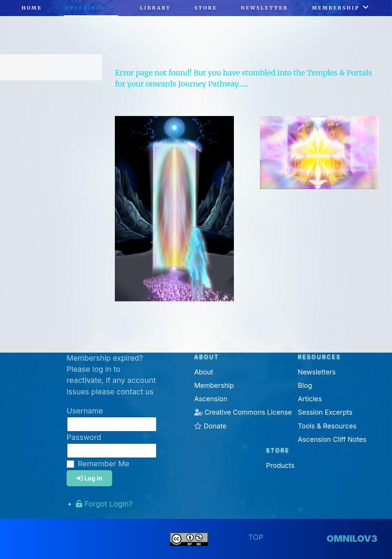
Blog (305, 385)
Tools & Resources (327, 426)
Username (85, 411)
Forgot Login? (104, 504)
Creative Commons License (248, 412)
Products (280, 465)
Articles (310, 399)
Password (84, 437)
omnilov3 (352, 539)
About (204, 372)
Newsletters (317, 372)
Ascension (211, 399)
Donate (215, 426)
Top (256, 537)
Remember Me (103, 464)
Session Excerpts (325, 412)
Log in (89, 478)
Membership (214, 385)
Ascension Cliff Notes (332, 439)
